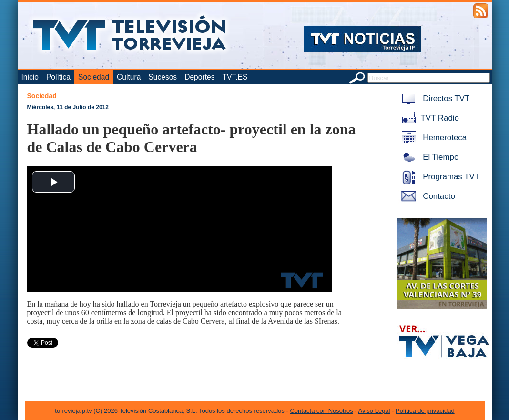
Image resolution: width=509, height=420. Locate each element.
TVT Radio (428, 118)
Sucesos (163, 77)
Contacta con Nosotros (321, 411)
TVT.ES (235, 77)
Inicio (30, 77)
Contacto (427, 196)
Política (58, 77)
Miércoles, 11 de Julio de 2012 (68, 107)
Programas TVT (439, 177)
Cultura (129, 77)
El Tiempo (428, 157)
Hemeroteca (433, 138)
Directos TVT (434, 98)
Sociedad (94, 77)
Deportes (199, 77)
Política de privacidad (425, 411)
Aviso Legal (374, 411)
